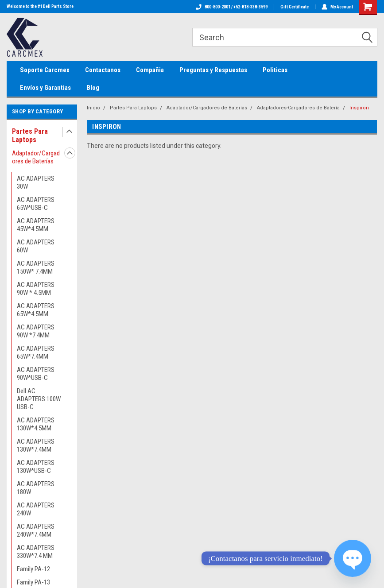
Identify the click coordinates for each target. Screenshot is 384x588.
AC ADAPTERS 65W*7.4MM (36, 352)
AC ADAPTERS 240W (36, 509)
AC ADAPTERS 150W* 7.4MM (36, 267)
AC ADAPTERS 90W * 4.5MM (36, 289)
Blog (93, 88)
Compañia (150, 70)
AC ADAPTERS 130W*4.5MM (36, 424)
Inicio (93, 108)
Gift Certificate (295, 7)
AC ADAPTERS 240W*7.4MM (36, 530)
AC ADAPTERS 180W (36, 488)
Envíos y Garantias (45, 88)
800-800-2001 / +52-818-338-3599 (232, 7)
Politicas (275, 70)
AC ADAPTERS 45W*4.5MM (36, 225)
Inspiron (359, 108)
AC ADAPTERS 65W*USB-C (36, 204)
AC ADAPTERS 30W (36, 182)
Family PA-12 (33, 569)
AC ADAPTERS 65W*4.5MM (36, 310)
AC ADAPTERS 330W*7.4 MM (36, 552)
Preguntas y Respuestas (213, 70)
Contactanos (103, 70)
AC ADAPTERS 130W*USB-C (36, 467)
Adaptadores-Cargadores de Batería (298, 108)
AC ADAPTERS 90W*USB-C (36, 374)
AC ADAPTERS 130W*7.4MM (36, 445)
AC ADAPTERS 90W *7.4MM (36, 331)
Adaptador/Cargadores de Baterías (36, 157)
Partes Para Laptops (30, 135)
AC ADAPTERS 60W (36, 246)
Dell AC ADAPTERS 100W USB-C (39, 399)
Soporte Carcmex (45, 70)
